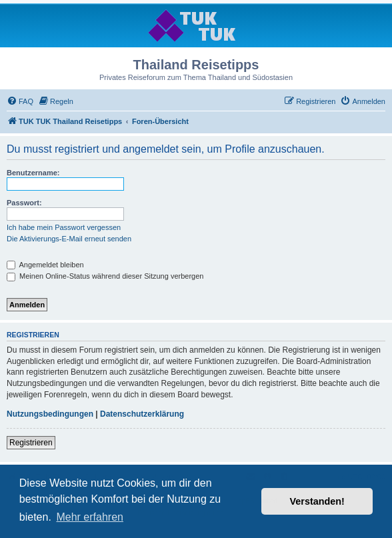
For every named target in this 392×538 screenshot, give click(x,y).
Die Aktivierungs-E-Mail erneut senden (69, 239)
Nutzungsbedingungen (50, 414)
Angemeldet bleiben (45, 265)
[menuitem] (20, 101)
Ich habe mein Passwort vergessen (64, 227)
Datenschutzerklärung (142, 414)
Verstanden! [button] (317, 501)
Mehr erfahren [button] (90, 517)
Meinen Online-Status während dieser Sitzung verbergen (105, 276)
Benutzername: (33, 173)
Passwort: (24, 203)
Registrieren (31, 443)
